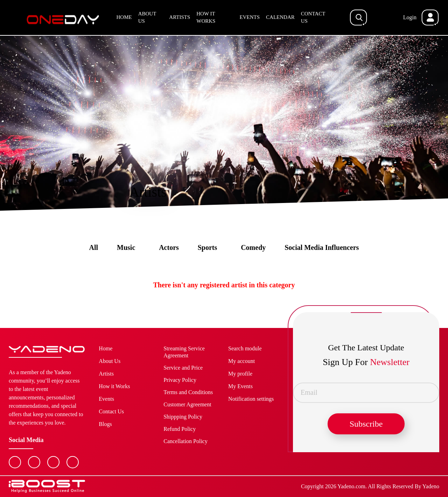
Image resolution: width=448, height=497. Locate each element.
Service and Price (183, 368)
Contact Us (313, 17)
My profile (240, 374)
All (94, 247)
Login (410, 17)
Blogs (105, 424)
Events (250, 17)
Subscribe (366, 424)
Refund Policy (180, 429)
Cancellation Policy (185, 441)
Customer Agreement (187, 404)
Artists (180, 17)
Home (124, 17)
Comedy (253, 247)
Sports (208, 247)
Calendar (280, 17)
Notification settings (251, 399)
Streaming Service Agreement (184, 352)
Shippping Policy (183, 417)
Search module (245, 348)
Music (126, 247)
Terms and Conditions (188, 392)
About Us (147, 17)
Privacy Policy (180, 380)
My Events (240, 386)
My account (241, 361)
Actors (169, 247)
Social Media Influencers (322, 247)
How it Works (206, 17)
